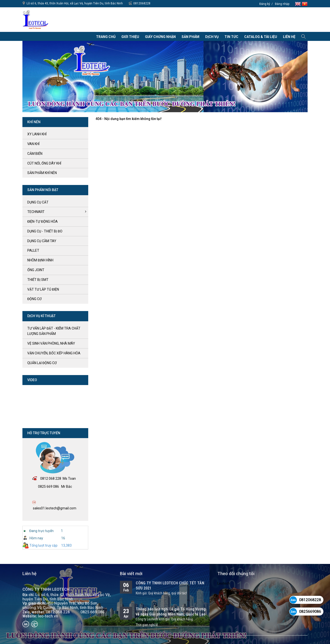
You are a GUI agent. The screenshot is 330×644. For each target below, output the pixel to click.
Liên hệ (289, 37)
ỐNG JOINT (36, 270)
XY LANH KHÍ (37, 134)
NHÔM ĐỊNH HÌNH (40, 260)
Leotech (224, 583)
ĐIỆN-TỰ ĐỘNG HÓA (43, 221)
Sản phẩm (190, 37)
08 (42, 478)
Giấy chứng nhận (160, 37)
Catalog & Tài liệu (261, 37)
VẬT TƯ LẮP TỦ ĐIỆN (43, 289)
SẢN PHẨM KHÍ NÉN (42, 173)
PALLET (33, 250)
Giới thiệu (130, 37)
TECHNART (36, 212)
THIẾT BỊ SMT (38, 280)
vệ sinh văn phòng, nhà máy (51, 343)
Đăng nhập (282, 4)
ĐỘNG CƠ (34, 299)
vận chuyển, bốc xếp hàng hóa (54, 353)
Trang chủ (106, 37)
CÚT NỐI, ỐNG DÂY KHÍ (44, 163)
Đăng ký (265, 4)
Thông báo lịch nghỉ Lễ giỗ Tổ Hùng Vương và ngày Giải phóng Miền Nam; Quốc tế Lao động (171, 614)
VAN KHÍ (33, 144)
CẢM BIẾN (35, 154)
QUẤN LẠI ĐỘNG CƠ (42, 363)
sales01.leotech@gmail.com (55, 508)
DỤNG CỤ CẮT (38, 202)
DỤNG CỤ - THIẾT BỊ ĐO (45, 231)
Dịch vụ (212, 37)
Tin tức (231, 37)
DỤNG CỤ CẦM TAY (42, 241)
